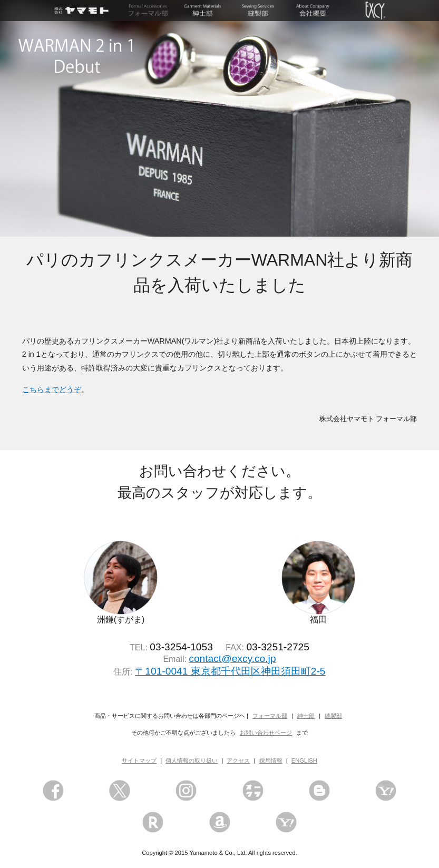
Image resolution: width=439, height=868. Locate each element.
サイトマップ (139, 760)
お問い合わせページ (266, 733)
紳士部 (306, 716)
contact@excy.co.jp (232, 659)
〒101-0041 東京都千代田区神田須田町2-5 (230, 671)
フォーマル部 (270, 716)
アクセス (238, 760)
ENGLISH (304, 760)
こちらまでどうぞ (52, 389)
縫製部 (333, 716)
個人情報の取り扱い (192, 760)
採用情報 (271, 760)
